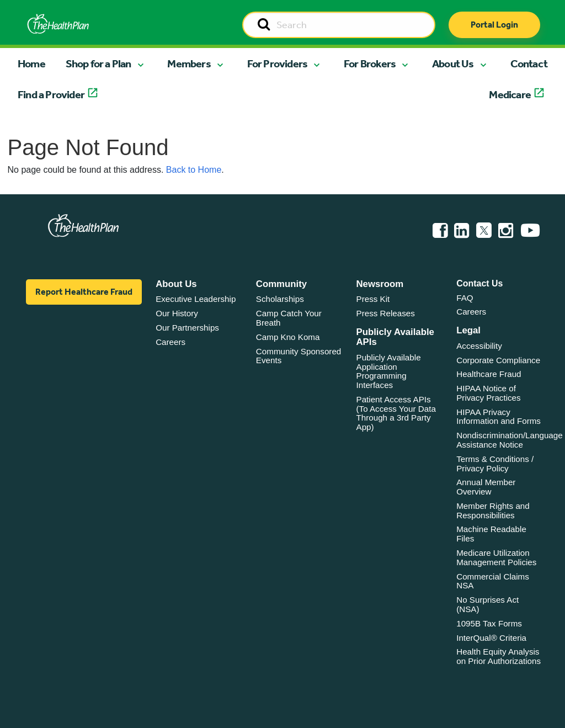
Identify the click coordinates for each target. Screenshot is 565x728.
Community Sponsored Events (299, 356)
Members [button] (189, 63)
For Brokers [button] (370, 63)
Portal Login (494, 25)
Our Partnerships (187, 328)
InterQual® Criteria (491, 638)
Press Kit (373, 299)
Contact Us (479, 283)
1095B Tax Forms (489, 623)
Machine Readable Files (491, 534)
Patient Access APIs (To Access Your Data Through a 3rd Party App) (396, 413)
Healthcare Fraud (489, 374)
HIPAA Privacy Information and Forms (499, 417)
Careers (170, 342)
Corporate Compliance (498, 360)
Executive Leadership (196, 299)
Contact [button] (529, 63)
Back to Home (194, 170)
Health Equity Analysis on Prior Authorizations (499, 656)
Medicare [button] (510, 94)
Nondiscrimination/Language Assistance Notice (510, 440)
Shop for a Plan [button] (98, 63)
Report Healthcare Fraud (84, 292)
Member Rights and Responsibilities (493, 511)
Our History (177, 313)
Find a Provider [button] (51, 94)
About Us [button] (453, 63)
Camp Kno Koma (288, 337)
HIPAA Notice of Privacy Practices (488, 393)
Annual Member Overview (486, 487)
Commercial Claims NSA (493, 581)
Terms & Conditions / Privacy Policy (495, 464)
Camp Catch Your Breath (289, 318)
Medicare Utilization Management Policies (496, 557)
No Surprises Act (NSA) (487, 604)
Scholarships (280, 299)
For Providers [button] (278, 63)
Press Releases (386, 313)
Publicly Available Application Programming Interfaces (389, 371)
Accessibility (479, 346)
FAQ (465, 298)
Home (31, 63)
